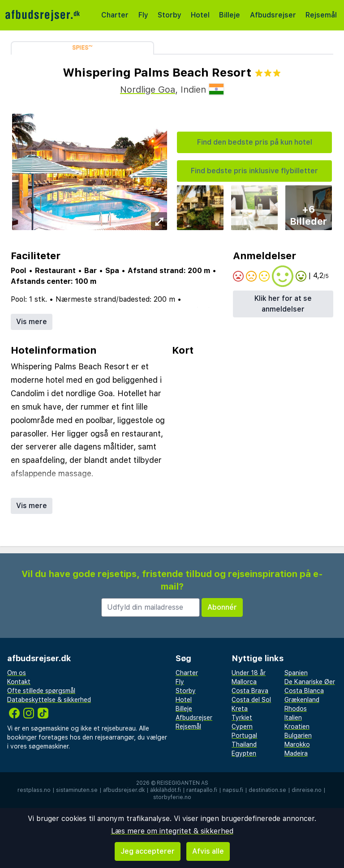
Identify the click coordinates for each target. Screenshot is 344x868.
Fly (143, 15)
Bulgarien (298, 735)
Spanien (296, 673)
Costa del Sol (251, 700)
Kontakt (19, 682)
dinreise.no (307, 790)
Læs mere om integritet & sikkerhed (172, 831)
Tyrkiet (242, 718)
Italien (293, 718)
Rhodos (296, 709)
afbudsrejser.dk (124, 790)
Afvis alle (208, 851)
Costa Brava (250, 691)
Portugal (244, 735)
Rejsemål (321, 15)
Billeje (230, 15)
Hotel (200, 15)
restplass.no (34, 790)
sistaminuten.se (77, 790)
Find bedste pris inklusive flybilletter (254, 171)
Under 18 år (249, 673)
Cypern (242, 727)
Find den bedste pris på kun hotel (255, 142)
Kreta (240, 709)
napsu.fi (233, 790)
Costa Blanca (304, 691)
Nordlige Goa (148, 90)
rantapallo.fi (202, 790)
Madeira (296, 753)
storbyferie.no (172, 797)
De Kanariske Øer (310, 682)
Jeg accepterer (148, 851)
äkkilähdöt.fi (166, 790)
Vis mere (32, 322)
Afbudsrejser (273, 15)
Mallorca (244, 682)
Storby (170, 15)
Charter (115, 15)
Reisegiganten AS (183, 783)
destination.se (267, 790)
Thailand (244, 744)
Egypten (244, 753)
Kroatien (297, 727)
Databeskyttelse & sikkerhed (49, 700)
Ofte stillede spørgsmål (41, 691)
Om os (17, 673)
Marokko (297, 744)
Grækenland (302, 700)
